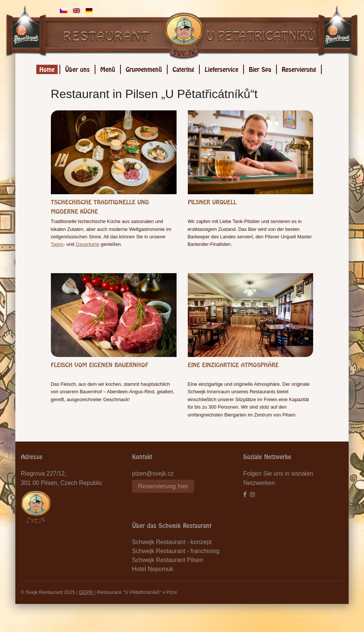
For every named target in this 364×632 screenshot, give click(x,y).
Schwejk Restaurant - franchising (176, 551)
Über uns (77, 68)
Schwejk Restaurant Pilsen (168, 560)
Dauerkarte (87, 244)
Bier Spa (260, 68)
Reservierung (299, 68)
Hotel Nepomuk (153, 569)
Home (47, 68)
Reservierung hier (163, 486)
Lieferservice (221, 68)
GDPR (86, 592)
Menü (108, 68)
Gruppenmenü (144, 68)
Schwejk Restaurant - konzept (172, 542)
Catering (183, 68)
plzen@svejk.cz (153, 474)
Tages (57, 244)
